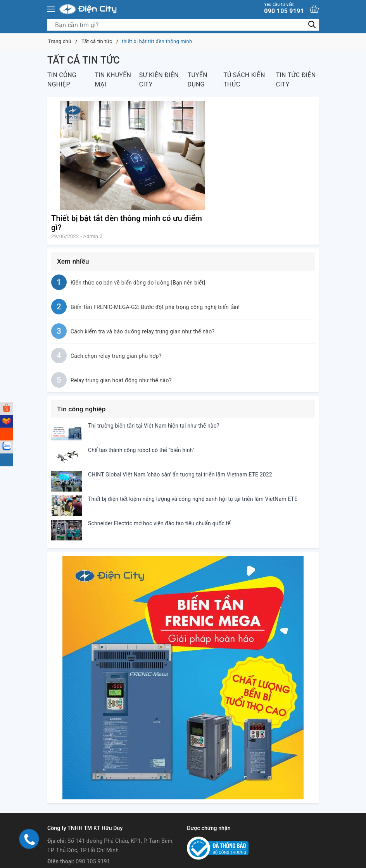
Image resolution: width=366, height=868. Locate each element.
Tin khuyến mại (113, 80)
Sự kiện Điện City (159, 80)
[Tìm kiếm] (312, 25)
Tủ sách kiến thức (244, 80)
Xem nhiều (73, 261)
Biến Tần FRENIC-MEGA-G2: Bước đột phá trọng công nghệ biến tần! (155, 307)
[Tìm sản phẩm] (183, 25)
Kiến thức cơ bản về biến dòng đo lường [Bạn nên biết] (138, 283)
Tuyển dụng (198, 80)
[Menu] (51, 9)
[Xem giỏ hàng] (314, 9)
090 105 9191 (284, 8)
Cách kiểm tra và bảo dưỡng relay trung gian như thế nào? (142, 331)
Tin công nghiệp (62, 80)
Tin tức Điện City (296, 80)
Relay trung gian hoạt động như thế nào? (121, 380)
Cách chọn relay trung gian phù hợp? (116, 356)
